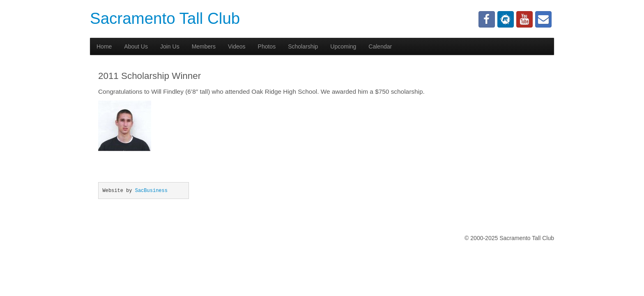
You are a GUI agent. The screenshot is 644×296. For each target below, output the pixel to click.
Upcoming (343, 46)
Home (104, 46)
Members (204, 46)
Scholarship (303, 46)
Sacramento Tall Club (165, 18)
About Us (136, 46)
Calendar (380, 46)
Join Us (170, 46)
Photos (267, 46)
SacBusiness (151, 191)
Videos (237, 46)
